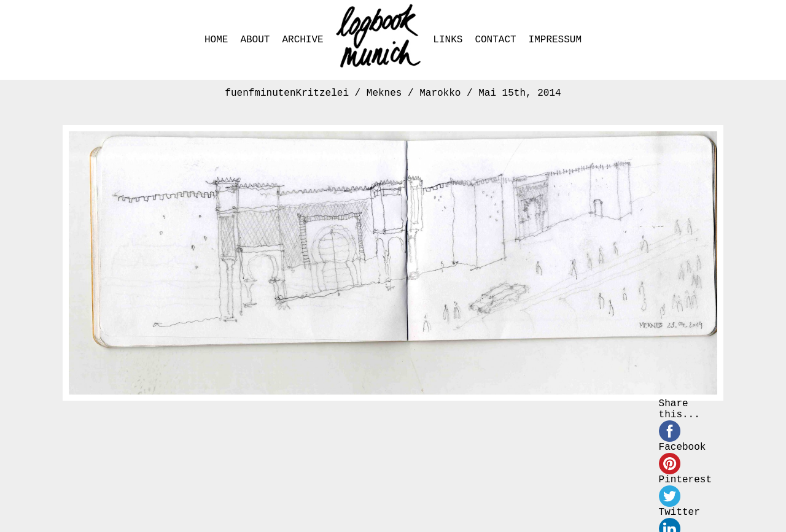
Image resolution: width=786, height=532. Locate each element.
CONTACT (495, 40)
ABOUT (255, 40)
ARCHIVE (302, 40)
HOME (216, 40)
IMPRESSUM (555, 40)
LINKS (448, 40)
